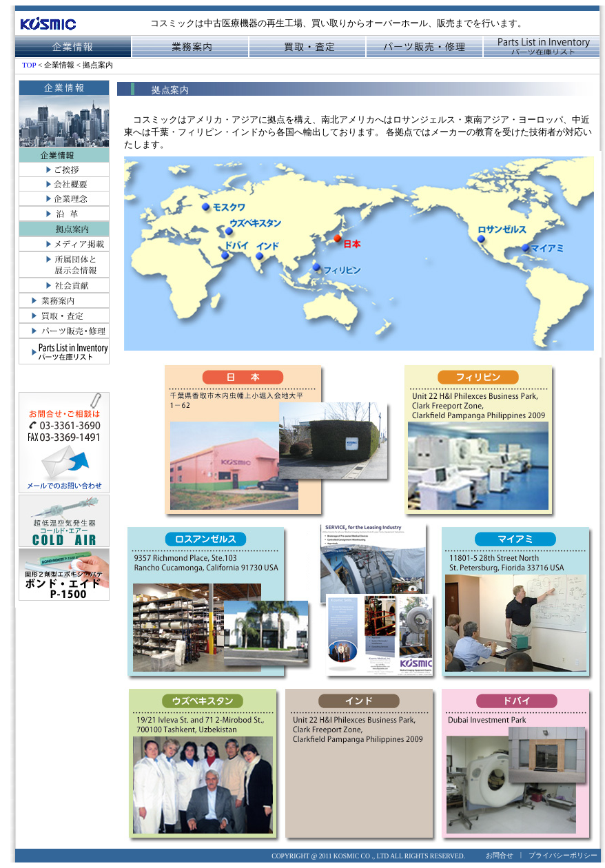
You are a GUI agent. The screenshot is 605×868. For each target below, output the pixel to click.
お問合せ (500, 855)
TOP (30, 65)
